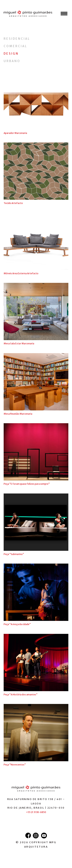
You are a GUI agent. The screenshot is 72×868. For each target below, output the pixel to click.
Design (11, 54)
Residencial (17, 39)
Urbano (12, 61)
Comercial (15, 46)
